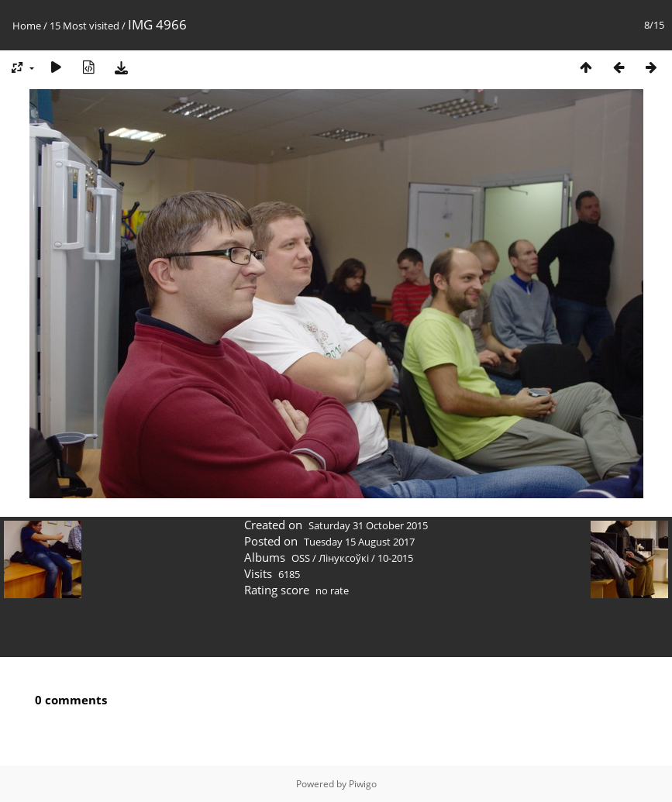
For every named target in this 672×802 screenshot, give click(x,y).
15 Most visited (84, 26)
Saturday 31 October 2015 (368, 525)
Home (27, 26)
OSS (301, 558)
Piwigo (363, 784)
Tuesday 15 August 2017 (359, 542)
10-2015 (395, 558)
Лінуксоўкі (344, 558)
